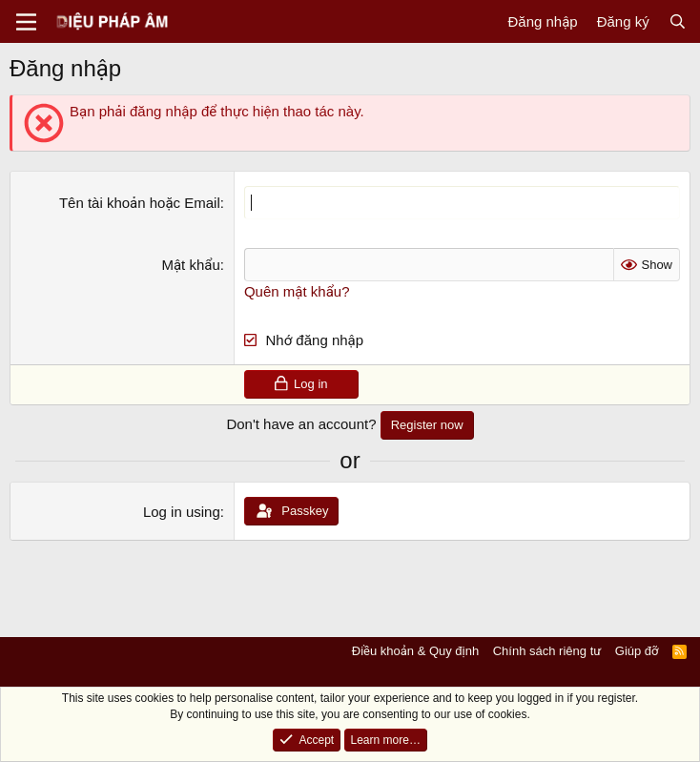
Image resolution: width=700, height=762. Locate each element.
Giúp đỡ (637, 651)
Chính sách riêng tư (547, 651)
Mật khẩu (190, 265)
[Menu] (26, 22)
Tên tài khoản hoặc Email (140, 203)
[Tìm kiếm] (678, 21)
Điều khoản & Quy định (415, 651)
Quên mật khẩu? (297, 291)
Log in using (182, 512)
